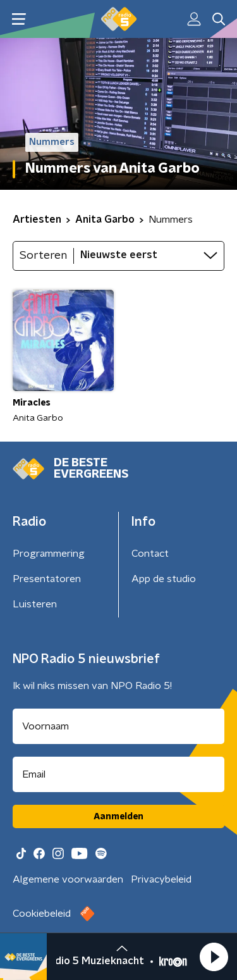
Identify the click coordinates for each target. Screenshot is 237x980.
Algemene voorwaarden (68, 879)
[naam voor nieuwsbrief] (118, 726)
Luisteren (35, 604)
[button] (214, 957)
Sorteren (43, 256)
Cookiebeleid (42, 914)
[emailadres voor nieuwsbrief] (118, 774)
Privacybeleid (161, 879)
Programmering (49, 554)
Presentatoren (47, 579)
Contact (150, 554)
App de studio (164, 579)
